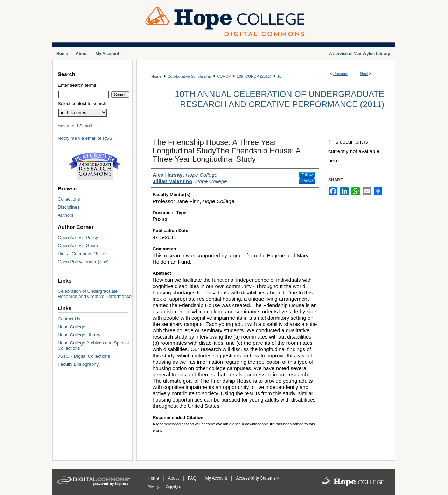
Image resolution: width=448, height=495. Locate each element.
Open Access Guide (78, 246)
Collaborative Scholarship (189, 76)
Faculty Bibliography (78, 364)
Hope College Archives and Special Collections (93, 346)
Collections (69, 199)
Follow (307, 175)
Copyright (173, 487)
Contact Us (69, 319)
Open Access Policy (78, 238)
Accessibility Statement (258, 478)
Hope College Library (79, 335)
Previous (341, 74)
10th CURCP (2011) (254, 76)
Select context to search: (83, 103)
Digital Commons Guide (82, 254)
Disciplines (69, 207)
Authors (66, 215)
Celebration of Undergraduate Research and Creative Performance (95, 294)
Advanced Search (76, 126)
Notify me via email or (85, 138)
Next (364, 74)
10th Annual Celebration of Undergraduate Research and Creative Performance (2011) (280, 99)
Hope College (72, 327)
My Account (217, 478)
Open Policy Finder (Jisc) (83, 262)
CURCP (224, 76)
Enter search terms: (78, 85)
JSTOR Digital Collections (84, 356)
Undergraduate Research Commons (94, 166)
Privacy (154, 487)
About (174, 478)
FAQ (193, 478)
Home (156, 76)
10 (279, 76)
